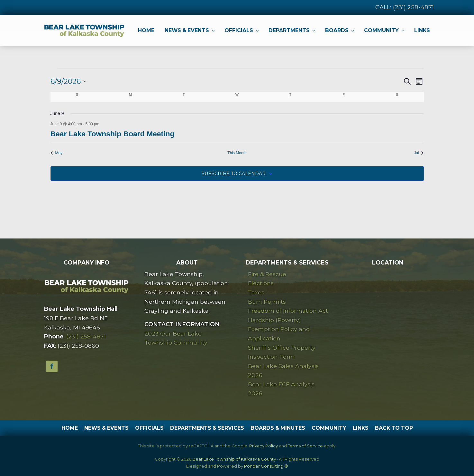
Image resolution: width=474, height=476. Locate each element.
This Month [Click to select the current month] (237, 153)
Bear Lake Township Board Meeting (113, 134)
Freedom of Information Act (288, 311)
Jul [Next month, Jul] (419, 153)
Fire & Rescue (267, 274)
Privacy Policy (264, 446)
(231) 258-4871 (413, 7)
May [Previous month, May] (57, 153)
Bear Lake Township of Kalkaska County (234, 459)
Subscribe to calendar (234, 174)
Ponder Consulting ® (266, 466)
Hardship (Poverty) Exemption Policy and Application (279, 329)
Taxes (256, 292)
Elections (261, 283)
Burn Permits (267, 302)
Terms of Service (305, 446)
